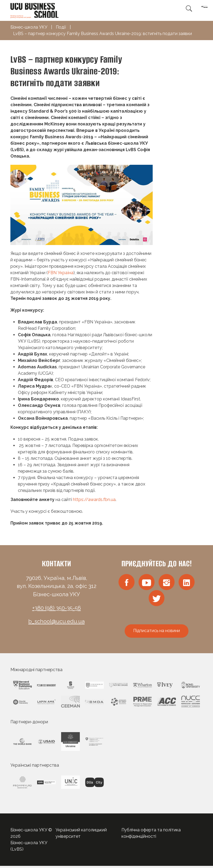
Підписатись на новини (157, 633)
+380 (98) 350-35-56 (57, 608)
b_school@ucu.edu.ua (56, 621)
